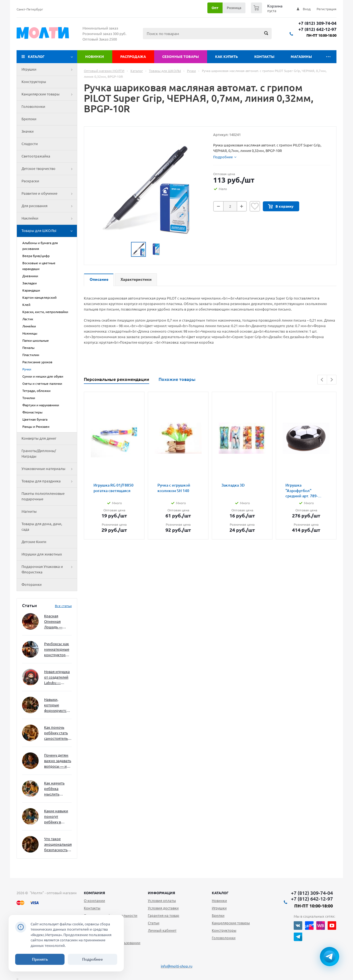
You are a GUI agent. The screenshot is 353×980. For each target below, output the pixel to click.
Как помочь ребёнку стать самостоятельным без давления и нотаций (58, 733)
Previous (322, 380)
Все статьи (63, 606)
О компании (94, 901)
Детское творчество (49, 169)
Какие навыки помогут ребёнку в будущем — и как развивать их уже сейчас (56, 817)
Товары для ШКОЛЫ (49, 231)
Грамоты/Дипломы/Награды (39, 453)
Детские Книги (34, 542)
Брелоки (29, 119)
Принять (40, 959)
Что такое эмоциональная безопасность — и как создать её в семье (58, 845)
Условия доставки (163, 908)
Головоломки (33, 106)
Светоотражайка (36, 156)
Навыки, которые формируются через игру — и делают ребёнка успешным (57, 705)
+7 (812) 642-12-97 (317, 29)
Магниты (29, 511)
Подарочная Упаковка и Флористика (49, 570)
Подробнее (93, 959)
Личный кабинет (162, 930)
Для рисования (49, 206)
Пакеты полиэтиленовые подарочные (43, 496)
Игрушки (49, 70)
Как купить (227, 57)
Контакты (264, 57)
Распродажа (133, 57)
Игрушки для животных (42, 554)
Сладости (30, 144)
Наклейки (49, 218)
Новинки (95, 57)
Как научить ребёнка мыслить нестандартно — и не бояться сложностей (57, 789)
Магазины (301, 57)
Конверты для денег (39, 438)
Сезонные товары (180, 57)
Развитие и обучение (49, 194)
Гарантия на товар (164, 915)
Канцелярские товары (49, 94)
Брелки (218, 915)
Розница (234, 8)
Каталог (36, 57)
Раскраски (30, 181)
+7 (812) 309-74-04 (317, 23)
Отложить (255, 206)
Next (332, 380)
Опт (215, 8)
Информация (161, 893)
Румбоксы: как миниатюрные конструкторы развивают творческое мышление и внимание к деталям (57, 650)
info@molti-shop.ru (176, 966)
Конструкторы (34, 82)
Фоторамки (32, 584)
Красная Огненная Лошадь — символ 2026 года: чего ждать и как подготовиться (57, 622)
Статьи (154, 923)
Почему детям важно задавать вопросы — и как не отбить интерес (58, 761)
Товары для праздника (49, 481)
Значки (28, 131)
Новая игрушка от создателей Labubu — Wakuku (57, 678)
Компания (94, 893)
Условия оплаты (162, 901)
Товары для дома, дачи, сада (42, 527)
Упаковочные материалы (49, 469)
